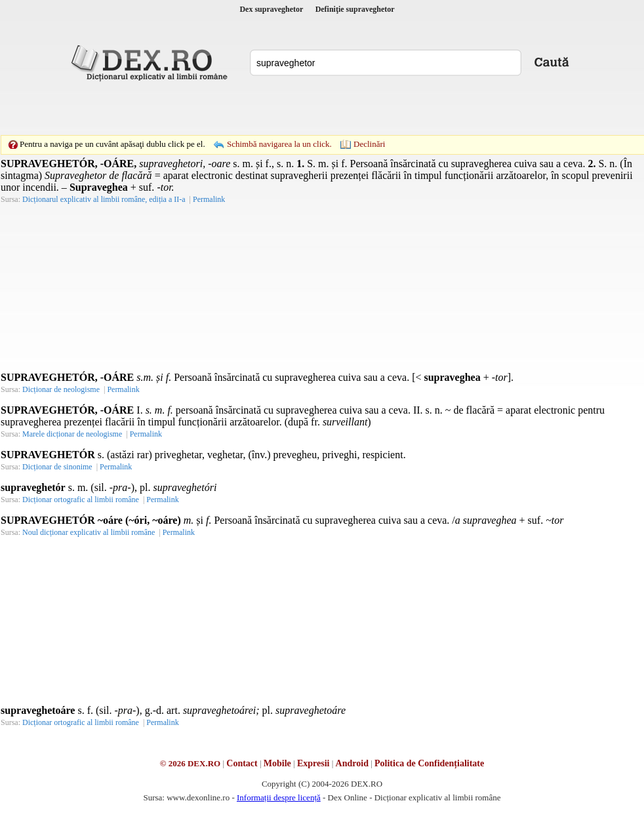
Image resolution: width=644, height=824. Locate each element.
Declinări (369, 144)
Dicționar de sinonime (57, 467)
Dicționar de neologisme (61, 389)
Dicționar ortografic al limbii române (81, 500)
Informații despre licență (279, 797)
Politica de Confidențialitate (429, 763)
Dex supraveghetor (271, 9)
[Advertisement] (231, 108)
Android (352, 763)
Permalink (209, 199)
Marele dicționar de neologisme (72, 434)
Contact (242, 763)
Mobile (277, 763)
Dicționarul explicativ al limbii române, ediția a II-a (104, 199)
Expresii (313, 763)
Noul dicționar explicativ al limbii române (89, 532)
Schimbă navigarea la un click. (279, 144)
